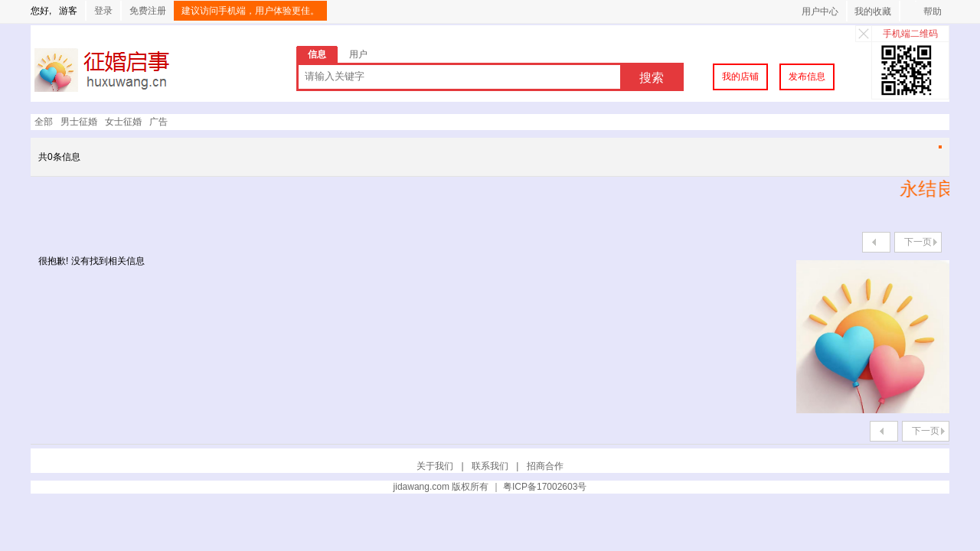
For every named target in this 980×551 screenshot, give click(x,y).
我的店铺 (740, 77)
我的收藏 (873, 11)
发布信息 (807, 77)
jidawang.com (421, 487)
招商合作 (545, 466)
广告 (158, 122)
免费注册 (148, 11)
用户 (358, 54)
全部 (44, 122)
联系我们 (490, 466)
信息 (317, 54)
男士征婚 (79, 122)
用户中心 (820, 11)
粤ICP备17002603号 (545, 487)
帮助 (933, 11)
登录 (103, 11)
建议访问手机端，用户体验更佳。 (250, 11)
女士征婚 (123, 122)
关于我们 (435, 466)
